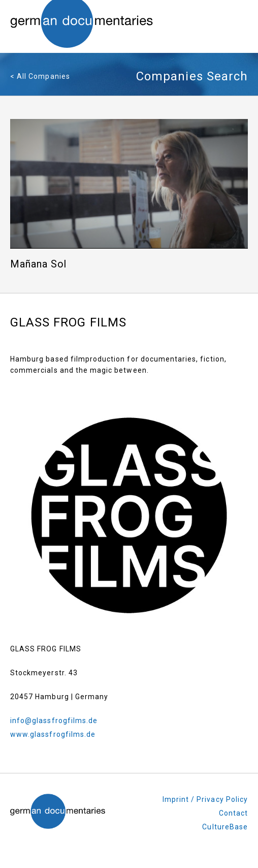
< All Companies (40, 76)
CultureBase (225, 827)
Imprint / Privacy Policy (205, 799)
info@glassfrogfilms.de (54, 721)
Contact (233, 813)
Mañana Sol (39, 264)
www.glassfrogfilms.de (53, 734)
